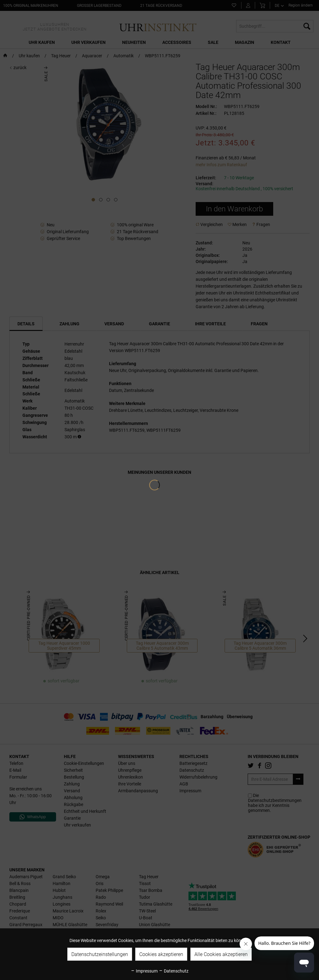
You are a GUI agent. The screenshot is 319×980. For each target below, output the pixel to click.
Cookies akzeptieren (161, 954)
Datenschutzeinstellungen (100, 954)
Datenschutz (174, 971)
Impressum (144, 971)
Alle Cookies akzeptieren (221, 954)
